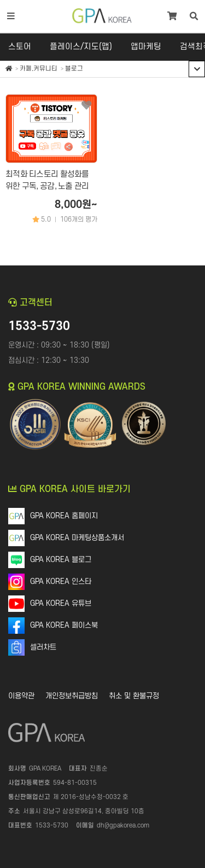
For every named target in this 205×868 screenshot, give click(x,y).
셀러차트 (43, 647)
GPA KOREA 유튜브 (61, 603)
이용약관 (21, 696)
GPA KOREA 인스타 (61, 581)
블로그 (74, 69)
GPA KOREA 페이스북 (64, 625)
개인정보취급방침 (72, 696)
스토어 (20, 47)
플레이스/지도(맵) (81, 47)
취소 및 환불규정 (134, 696)
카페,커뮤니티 (39, 69)
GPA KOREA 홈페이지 (64, 516)
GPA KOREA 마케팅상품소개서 (77, 538)
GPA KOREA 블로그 (61, 560)
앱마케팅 (146, 47)
